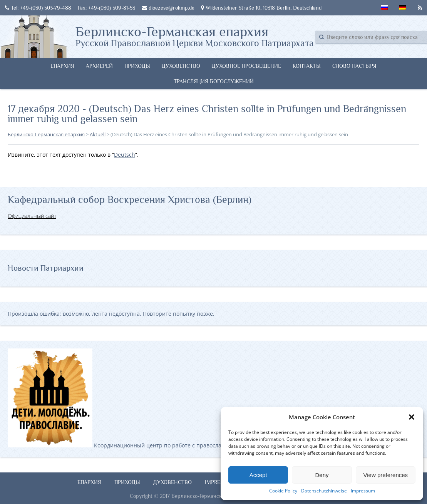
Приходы (137, 66)
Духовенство (181, 66)
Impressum (363, 491)
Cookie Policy (283, 491)
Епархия (62, 66)
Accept (258, 475)
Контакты (307, 66)
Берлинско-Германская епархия (195, 36)
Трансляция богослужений (214, 81)
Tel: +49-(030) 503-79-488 (38, 8)
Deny (322, 475)
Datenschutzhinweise (324, 491)
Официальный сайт (32, 216)
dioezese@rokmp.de (168, 8)
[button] (412, 417)
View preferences (386, 475)
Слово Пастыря (354, 66)
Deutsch (125, 155)
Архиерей (99, 66)
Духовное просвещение (246, 66)
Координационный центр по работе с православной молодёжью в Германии (154, 445)
